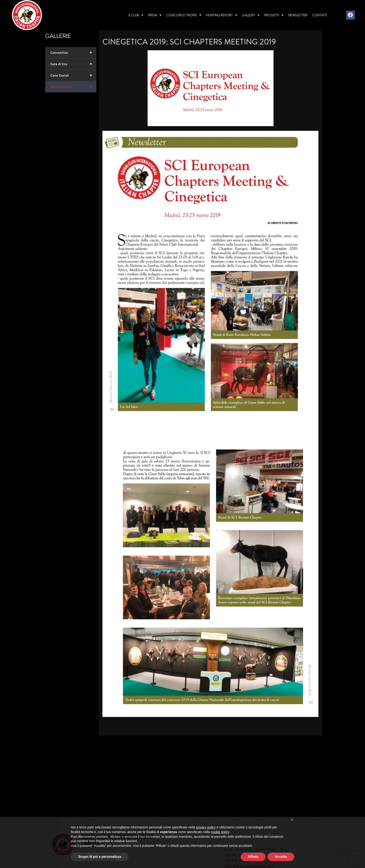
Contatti (319, 15)
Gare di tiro (73, 64)
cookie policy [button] (220, 841)
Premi (155, 15)
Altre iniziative (73, 87)
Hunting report (222, 15)
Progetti (274, 15)
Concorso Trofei (184, 15)
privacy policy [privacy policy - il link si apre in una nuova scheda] (206, 837)
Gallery (251, 15)
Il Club (136, 15)
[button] (292, 829)
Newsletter (298, 15)
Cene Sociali (73, 75)
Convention (73, 53)
